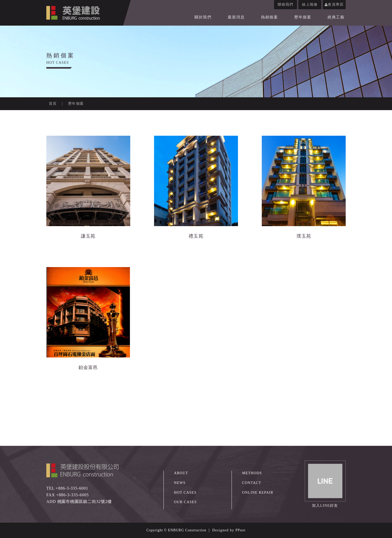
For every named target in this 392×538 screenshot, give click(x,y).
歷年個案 (303, 17)
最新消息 (236, 17)
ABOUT (181, 473)
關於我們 (203, 17)
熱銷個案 (269, 17)
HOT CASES (185, 493)
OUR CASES (185, 502)
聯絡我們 (286, 4)
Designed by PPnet (229, 530)
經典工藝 (336, 17)
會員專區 (334, 4)
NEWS (180, 483)
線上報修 (310, 4)
